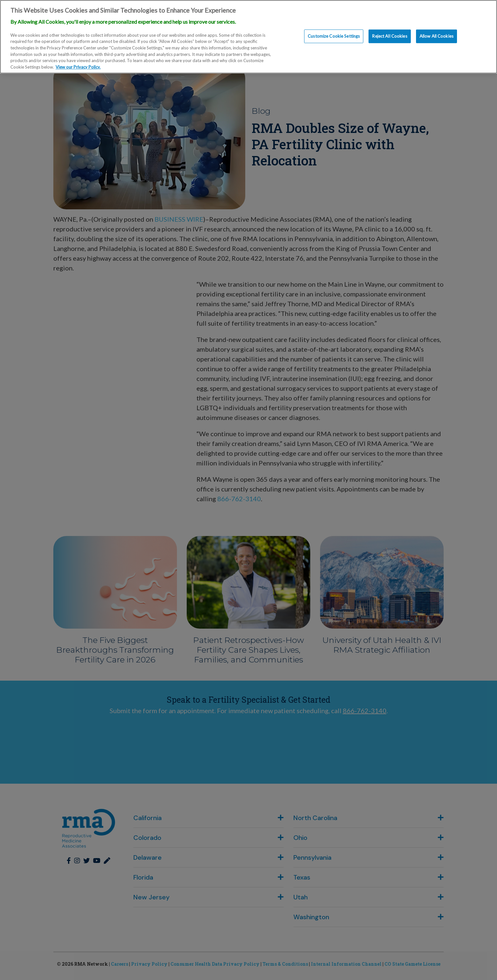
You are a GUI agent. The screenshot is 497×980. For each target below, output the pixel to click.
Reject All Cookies (390, 36)
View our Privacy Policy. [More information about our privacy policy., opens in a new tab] (78, 67)
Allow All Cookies (437, 36)
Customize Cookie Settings (334, 36)
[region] (248, 37)
